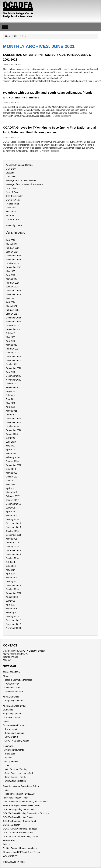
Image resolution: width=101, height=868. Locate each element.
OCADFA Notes (13, 200)
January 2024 (12, 314)
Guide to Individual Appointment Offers (21, 786)
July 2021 (10, 395)
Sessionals (11, 212)
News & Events (13, 192)
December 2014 (13, 550)
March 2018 (11, 473)
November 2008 (13, 628)
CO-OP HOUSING (12, 717)
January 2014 (12, 581)
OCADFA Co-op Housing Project (18, 817)
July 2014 (10, 562)
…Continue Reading (62, 116)
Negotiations (12, 188)
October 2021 (12, 384)
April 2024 (11, 302)
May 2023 (11, 337)
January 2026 (12, 252)
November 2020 (13, 422)
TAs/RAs (10, 215)
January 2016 (12, 519)
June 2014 (11, 566)
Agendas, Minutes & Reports (19, 165)
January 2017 (12, 500)
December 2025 (13, 256)
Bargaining (8, 710)
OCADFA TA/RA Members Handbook (20, 829)
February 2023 (13, 349)
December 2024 (13, 291)
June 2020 (11, 442)
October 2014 (12, 558)
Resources (11, 208)
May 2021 (11, 403)
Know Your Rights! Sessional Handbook (21, 805)
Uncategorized (13, 219)
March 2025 (11, 279)
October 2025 (12, 263)
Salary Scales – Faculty (15, 777)
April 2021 (11, 407)
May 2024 (11, 298)
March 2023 (11, 345)
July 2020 (10, 438)
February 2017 (13, 496)
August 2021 (12, 391)
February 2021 (13, 415)
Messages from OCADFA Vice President (25, 184)
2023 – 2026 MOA (11, 672)
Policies (7, 844)
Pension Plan (9, 840)
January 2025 (12, 287)
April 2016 (11, 512)
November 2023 (13, 322)
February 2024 (13, 310)
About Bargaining (11, 697)
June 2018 (11, 469)
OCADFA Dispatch (15, 196)
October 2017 (12, 477)
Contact (7, 721)
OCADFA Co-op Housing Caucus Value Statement (26, 813)
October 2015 (12, 531)
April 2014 (11, 574)
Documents (8, 746)
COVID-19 (11, 169)
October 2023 (12, 325)
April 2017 (11, 488)
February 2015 (13, 543)
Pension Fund (12, 204)
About (6, 676)
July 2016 (10, 508)
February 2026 (13, 248)
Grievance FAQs (12, 688)
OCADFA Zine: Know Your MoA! (18, 833)
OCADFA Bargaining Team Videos (19, 809)
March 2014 (11, 578)
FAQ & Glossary (12, 684)
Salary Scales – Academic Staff (19, 773)
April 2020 (11, 450)
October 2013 (12, 589)
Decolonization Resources (15, 725)
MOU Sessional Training (16, 769)
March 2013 (11, 609)
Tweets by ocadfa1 (15, 225)
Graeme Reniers (11, 651)
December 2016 (13, 504)
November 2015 (13, 527)
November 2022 (13, 360)
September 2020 (14, 430)
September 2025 (14, 267)
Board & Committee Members (18, 680)
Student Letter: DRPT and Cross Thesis (21, 852)
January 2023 (12, 353)
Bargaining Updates (14, 701)
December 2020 (13, 419)
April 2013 (11, 605)
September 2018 (14, 465)
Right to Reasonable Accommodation (20, 848)
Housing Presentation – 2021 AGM (19, 794)
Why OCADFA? (10, 856)
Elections (10, 173)
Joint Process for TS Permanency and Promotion (26, 802)
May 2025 (11, 271)
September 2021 (14, 388)
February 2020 (13, 457)
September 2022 (14, 368)
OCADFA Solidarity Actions (17, 741)
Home (8, 36)
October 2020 (12, 426)
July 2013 (10, 601)
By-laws (8, 758)
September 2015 (14, 535)
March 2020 (11, 453)
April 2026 (11, 240)
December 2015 (13, 523)
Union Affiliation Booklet (15, 781)
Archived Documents (14, 750)
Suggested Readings (14, 733)
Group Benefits (11, 761)
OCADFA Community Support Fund (19, 821)
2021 (16, 36)
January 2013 (12, 616)
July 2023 (10, 333)
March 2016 (11, 516)
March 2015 (11, 539)
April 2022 (11, 372)
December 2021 (13, 376)
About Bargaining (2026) (14, 706)
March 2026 (11, 244)
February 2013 (13, 612)
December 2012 (13, 620)
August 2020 (12, 434)
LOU (7, 765)
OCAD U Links (11, 737)
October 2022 (12, 364)
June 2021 (11, 399)
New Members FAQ (14, 692)
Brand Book (10, 754)
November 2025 (13, 260)
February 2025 (13, 283)
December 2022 (13, 357)
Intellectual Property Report (16, 798)
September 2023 (14, 329)
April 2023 (11, 341)
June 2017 (11, 481)
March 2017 (11, 492)
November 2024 (13, 294)
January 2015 (12, 547)
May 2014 (11, 570)
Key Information (12, 729)
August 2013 (12, 597)
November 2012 (13, 624)
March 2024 (11, 306)
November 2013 (13, 585)
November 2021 (13, 380)
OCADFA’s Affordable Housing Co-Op (20, 837)
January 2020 (12, 461)
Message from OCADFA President (22, 180)
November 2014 (13, 554)
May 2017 (11, 484)
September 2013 (14, 593)
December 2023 (13, 318)
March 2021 (11, 411)
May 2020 (11, 446)
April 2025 (11, 275)
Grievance (11, 177)
